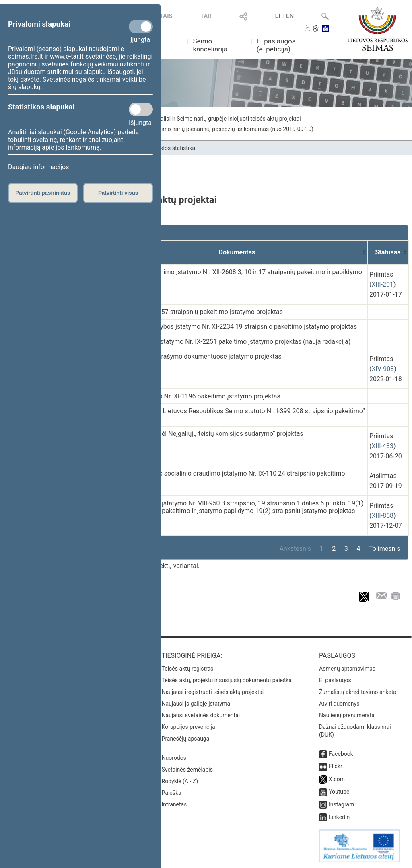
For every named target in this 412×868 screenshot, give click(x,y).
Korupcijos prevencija (188, 727)
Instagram (341, 804)
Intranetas (174, 804)
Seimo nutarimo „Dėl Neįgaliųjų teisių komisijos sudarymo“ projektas (206, 434)
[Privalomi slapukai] (141, 27)
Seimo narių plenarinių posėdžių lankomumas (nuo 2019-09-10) (234, 129)
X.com (337, 779)
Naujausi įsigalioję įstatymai (197, 704)
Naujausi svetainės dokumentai (201, 715)
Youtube (339, 792)
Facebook (341, 754)
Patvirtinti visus (118, 193)
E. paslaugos (335, 680)
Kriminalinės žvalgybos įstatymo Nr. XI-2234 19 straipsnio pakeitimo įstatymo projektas (233, 327)
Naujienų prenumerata (347, 715)
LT (278, 16)
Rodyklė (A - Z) (180, 781)
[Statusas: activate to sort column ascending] (388, 252)
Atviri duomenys (339, 704)
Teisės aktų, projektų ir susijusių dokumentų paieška (227, 680)
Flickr (336, 766)
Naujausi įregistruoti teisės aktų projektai (213, 692)
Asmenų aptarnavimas (347, 669)
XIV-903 (383, 369)
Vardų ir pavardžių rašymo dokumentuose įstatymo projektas (195, 356)
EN (290, 16)
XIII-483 (382, 446)
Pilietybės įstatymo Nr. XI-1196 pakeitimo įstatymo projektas (194, 396)
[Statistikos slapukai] (141, 109)
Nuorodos (174, 758)
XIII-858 (382, 516)
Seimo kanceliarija (210, 45)
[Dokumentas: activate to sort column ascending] (237, 252)
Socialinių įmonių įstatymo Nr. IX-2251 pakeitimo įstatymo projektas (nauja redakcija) (229, 342)
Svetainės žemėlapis (187, 770)
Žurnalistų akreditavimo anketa (358, 692)
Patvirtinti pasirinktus (43, 193)
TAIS (166, 16)
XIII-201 (382, 284)
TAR (206, 16)
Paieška (172, 793)
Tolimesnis (384, 549)
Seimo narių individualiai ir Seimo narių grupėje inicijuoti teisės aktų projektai (205, 119)
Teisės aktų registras (188, 669)
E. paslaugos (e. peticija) (276, 45)
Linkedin (339, 817)
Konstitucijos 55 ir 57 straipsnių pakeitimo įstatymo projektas (196, 312)
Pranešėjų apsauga (186, 739)
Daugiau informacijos (38, 167)
